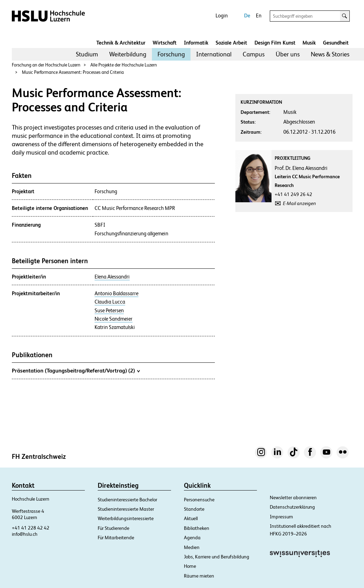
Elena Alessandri (112, 277)
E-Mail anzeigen (300, 203)
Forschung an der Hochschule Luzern (46, 65)
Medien (192, 547)
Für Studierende (114, 528)
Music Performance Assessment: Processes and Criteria (73, 72)
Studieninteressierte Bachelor (127, 500)
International (214, 54)
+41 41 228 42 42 (31, 528)
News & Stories (330, 54)
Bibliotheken (197, 528)
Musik (309, 43)
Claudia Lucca (110, 302)
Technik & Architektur (121, 43)
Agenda (192, 538)
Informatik (196, 43)
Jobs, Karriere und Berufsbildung (217, 557)
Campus (254, 54)
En (259, 15)
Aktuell (191, 518)
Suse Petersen (109, 311)
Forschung (171, 54)
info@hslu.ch (25, 534)
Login (222, 15)
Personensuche (199, 500)
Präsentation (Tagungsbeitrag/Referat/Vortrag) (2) (76, 370)
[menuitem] (87, 54)
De (247, 15)
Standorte (194, 509)
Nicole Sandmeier (114, 319)
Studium (87, 54)
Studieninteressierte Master (126, 509)
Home (190, 566)
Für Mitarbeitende (116, 538)
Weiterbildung (128, 54)
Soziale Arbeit (231, 43)
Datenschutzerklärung (292, 507)
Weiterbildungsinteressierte (126, 518)
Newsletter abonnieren (293, 497)
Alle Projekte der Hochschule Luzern (124, 65)
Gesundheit (336, 43)
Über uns (288, 54)
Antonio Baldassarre (116, 293)
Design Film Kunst (275, 43)
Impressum (281, 517)
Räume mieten (199, 576)
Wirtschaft (165, 43)
